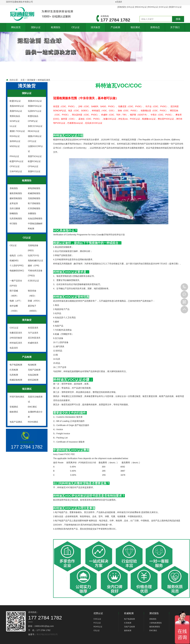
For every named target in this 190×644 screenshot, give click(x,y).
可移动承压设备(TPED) (35, 273)
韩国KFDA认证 (35, 106)
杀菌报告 (32, 213)
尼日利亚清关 (34, 338)
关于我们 (175, 27)
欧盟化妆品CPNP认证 (33, 119)
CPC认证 (32, 141)
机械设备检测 (16, 380)
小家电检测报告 (156, 623)
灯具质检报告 (34, 208)
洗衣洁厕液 (15, 208)
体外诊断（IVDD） (14, 308)
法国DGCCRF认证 (35, 149)
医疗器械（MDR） (14, 293)
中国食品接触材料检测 (35, 226)
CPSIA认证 (33, 166)
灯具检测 (14, 370)
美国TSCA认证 (35, 156)
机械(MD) (14, 261)
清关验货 (95, 27)
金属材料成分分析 (35, 414)
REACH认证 (141, 7)
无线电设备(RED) (33, 248)
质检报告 (122, 7)
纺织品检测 (33, 380)
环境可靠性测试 (17, 397)
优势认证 (98, 613)
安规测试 (14, 407)
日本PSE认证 (16, 171)
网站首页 (16, 27)
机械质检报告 (34, 193)
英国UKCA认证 (35, 101)
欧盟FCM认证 (34, 161)
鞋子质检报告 (34, 203)
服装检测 (128, 631)
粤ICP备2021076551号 (47, 634)
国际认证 (36, 27)
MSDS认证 (15, 146)
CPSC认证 (15, 166)
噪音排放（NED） (32, 293)
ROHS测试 (33, 422)
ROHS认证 (153, 7)
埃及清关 (14, 348)
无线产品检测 (34, 370)
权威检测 (129, 613)
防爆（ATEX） (35, 301)
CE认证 (131, 7)
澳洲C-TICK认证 (17, 131)
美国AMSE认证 (17, 106)
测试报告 (154, 613)
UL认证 (13, 126)
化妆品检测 (33, 375)
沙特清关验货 (16, 338)
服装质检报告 (16, 193)
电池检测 (32, 365)
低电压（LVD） (17, 255)
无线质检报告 (34, 198)
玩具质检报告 (16, 218)
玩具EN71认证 (35, 111)
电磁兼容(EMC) (17, 271)
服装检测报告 (155, 627)
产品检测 (115, 27)
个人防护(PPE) (17, 266)
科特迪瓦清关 (44, 80)
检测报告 (56, 27)
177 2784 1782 (184, 287)
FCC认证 (97, 623)
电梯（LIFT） (16, 301)
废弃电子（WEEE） (33, 308)
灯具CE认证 (33, 281)
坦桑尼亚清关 (16, 333)
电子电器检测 (16, 365)
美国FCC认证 (175, 7)
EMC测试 (32, 407)
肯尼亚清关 (33, 328)
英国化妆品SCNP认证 (15, 119)
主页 (23, 80)
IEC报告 (13, 223)
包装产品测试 (16, 422)
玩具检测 (14, 375)
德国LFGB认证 (35, 136)
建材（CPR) (34, 266)
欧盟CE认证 (15, 101)
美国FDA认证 (16, 111)
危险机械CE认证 (36, 261)
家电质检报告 (34, 188)
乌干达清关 (33, 333)
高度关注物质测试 (35, 399)
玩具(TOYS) (33, 255)
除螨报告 (14, 213)
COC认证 (164, 7)
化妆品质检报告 (35, 218)
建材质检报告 (16, 198)
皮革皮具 (14, 203)
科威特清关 (33, 343)
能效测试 (14, 412)
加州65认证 (15, 141)
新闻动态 (155, 27)
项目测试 (135, 27)
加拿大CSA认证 (35, 126)
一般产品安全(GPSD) (16, 283)
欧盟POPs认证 (17, 161)
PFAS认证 (14, 156)
